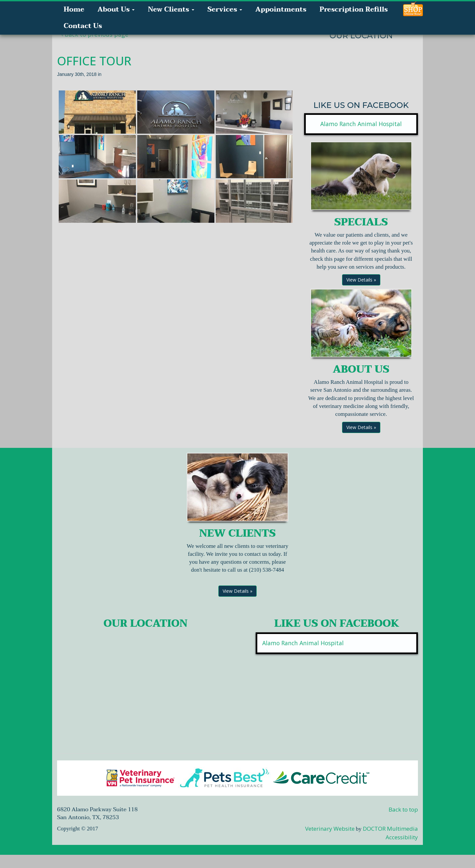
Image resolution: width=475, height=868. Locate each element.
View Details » (361, 280)
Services (225, 10)
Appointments (281, 10)
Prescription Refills (354, 10)
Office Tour (94, 61)
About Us (116, 10)
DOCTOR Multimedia (390, 829)
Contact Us (83, 26)
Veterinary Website (330, 829)
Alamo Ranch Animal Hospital (361, 124)
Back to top (403, 809)
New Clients (171, 10)
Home (74, 10)
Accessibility (402, 837)
